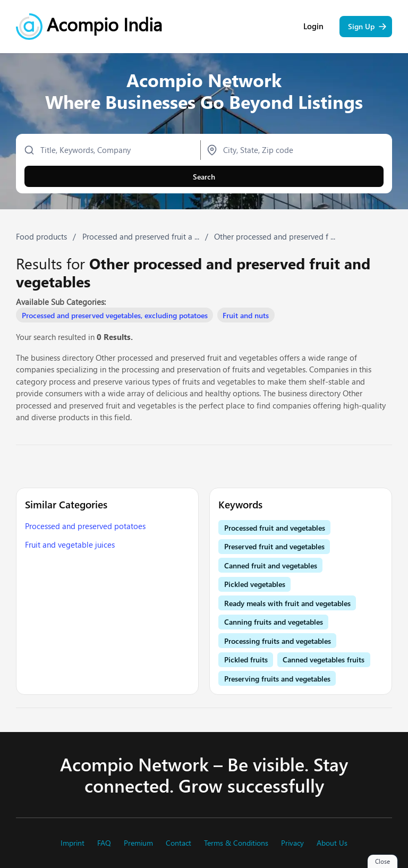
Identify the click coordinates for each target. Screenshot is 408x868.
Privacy (292, 843)
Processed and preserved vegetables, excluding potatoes (115, 315)
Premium (138, 843)
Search (204, 177)
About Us (332, 843)
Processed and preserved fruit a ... (141, 236)
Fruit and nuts (246, 315)
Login (313, 26)
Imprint (73, 843)
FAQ (104, 843)
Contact (178, 843)
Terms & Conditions (236, 843)
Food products (41, 236)
